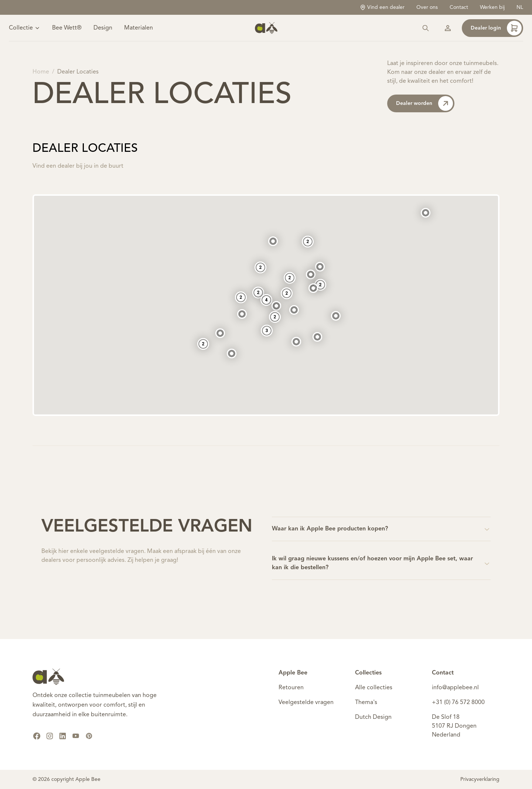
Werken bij (492, 7)
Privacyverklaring (480, 779)
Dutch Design (373, 717)
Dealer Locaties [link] (78, 72)
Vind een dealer (382, 7)
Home (41, 72)
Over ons (427, 7)
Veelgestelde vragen (306, 703)
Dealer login (496, 28)
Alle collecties (374, 688)
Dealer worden (424, 103)
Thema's (366, 703)
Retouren (291, 688)
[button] (320, 262)
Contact (459, 7)
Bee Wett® (67, 28)
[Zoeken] (426, 28)
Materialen (139, 28)
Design (103, 28)
